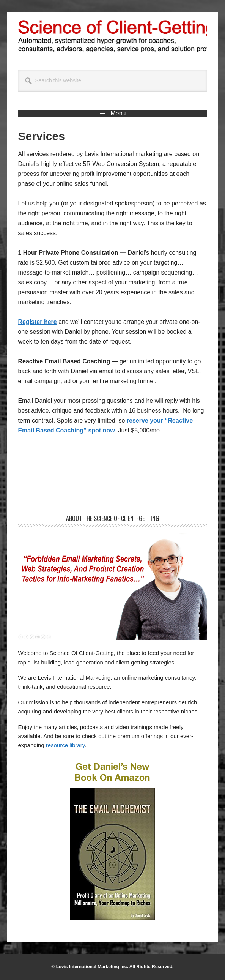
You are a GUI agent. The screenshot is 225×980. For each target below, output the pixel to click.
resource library (65, 745)
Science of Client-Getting (113, 35)
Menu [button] (118, 113)
